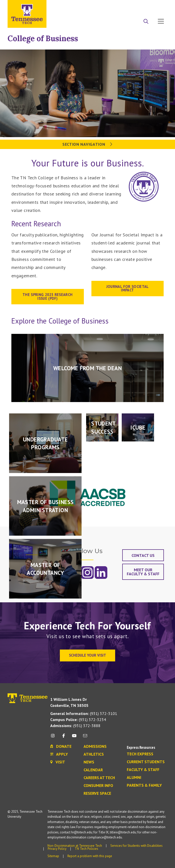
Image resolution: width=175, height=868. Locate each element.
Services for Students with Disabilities (136, 846)
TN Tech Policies (86, 849)
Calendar (93, 770)
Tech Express (140, 754)
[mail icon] (85, 738)
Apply (121, 6)
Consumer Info (98, 786)
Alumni (134, 778)
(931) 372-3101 (84, 713)
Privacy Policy (57, 849)
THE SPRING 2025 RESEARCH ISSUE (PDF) (48, 296)
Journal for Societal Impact (128, 288)
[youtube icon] (74, 738)
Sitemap (53, 856)
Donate (141, 6)
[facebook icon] (64, 738)
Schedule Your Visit (87, 655)
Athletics (94, 754)
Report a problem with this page (90, 856)
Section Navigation (87, 144)
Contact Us (143, 555)
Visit (159, 6)
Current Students (146, 762)
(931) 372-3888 (75, 726)
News (89, 762)
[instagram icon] (54, 738)
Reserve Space (97, 793)
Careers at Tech (99, 778)
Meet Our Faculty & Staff (143, 572)
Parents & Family (144, 785)
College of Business (43, 38)
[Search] (146, 22)
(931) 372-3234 (78, 720)
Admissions (95, 747)
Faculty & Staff (143, 770)
